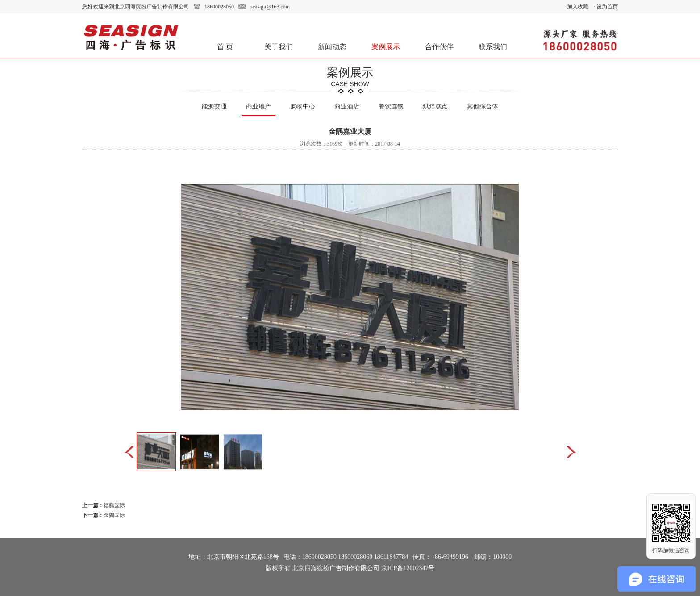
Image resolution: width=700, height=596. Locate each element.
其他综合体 (483, 106)
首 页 (225, 47)
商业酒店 (347, 106)
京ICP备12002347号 (408, 568)
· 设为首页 (606, 7)
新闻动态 (332, 47)
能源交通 (214, 106)
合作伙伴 (439, 47)
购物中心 (303, 106)
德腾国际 (114, 505)
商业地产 (258, 106)
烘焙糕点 (435, 106)
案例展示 (386, 47)
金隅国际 (114, 515)
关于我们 (279, 47)
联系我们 (493, 47)
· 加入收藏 (576, 7)
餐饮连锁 (391, 106)
